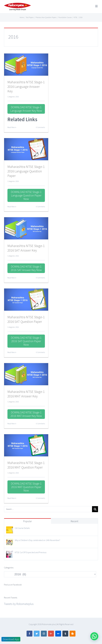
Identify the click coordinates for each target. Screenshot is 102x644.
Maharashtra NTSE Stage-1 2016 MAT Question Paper (26, 465)
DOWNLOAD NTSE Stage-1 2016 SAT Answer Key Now (26, 268)
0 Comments (40, 127)
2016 (17, 97)
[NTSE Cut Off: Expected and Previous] (10, 553)
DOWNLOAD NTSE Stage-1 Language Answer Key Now (26, 109)
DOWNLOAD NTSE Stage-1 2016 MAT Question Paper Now (26, 487)
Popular (27, 521)
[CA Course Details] (10, 529)
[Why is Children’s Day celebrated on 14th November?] (10, 541)
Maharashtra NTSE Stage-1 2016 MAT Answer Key (26, 394)
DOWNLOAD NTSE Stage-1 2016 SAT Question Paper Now (26, 341)
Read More (11, 127)
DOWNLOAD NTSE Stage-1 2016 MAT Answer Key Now (26, 414)
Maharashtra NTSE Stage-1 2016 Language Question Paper (26, 171)
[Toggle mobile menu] (97, 6)
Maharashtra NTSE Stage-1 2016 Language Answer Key (26, 87)
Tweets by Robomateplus (19, 604)
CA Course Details (22, 528)
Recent (74, 521)
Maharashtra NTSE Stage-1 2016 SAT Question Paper (26, 319)
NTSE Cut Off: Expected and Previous (31, 552)
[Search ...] (48, 509)
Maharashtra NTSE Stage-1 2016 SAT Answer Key (26, 248)
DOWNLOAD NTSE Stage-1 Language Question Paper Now (26, 195)
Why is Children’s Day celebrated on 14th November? (37, 540)
